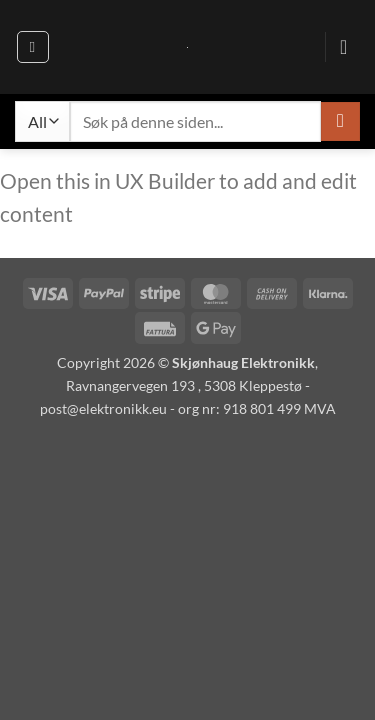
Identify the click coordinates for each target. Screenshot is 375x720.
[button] (33, 47)
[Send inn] (340, 121)
